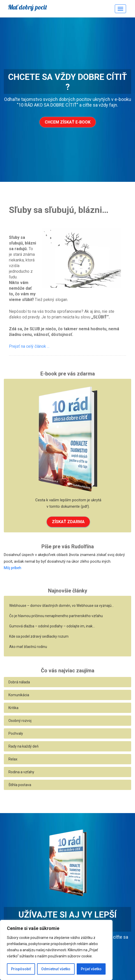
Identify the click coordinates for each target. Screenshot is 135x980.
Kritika (13, 708)
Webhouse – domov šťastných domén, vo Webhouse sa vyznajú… (61, 606)
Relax (13, 759)
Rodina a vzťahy (21, 772)
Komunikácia (19, 695)
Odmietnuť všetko (56, 969)
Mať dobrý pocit (27, 7)
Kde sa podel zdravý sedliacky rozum (39, 636)
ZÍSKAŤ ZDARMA (68, 522)
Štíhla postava (20, 785)
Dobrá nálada (19, 682)
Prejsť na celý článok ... (29, 346)
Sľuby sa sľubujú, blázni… (59, 210)
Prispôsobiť (21, 969)
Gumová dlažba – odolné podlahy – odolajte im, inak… (52, 626)
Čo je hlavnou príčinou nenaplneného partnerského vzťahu (56, 616)
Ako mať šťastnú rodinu (28, 647)
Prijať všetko (91, 969)
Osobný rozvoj (20, 721)
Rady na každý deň (24, 746)
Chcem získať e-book (68, 122)
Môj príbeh (13, 568)
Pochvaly (16, 733)
